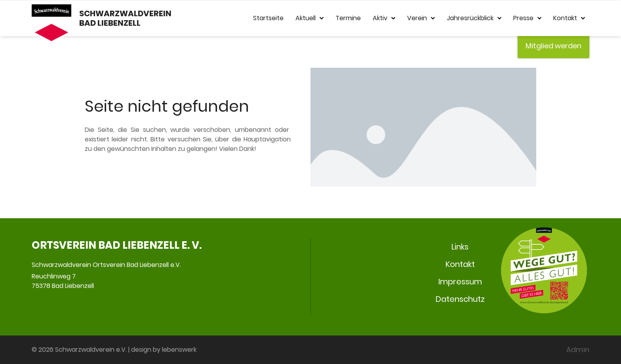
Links (460, 247)
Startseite (268, 18)
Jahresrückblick (474, 18)
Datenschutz (460, 299)
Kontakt (569, 18)
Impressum (460, 282)
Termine (348, 18)
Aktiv (384, 18)
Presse (527, 18)
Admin (578, 350)
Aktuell (310, 18)
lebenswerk (179, 350)
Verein (421, 18)
